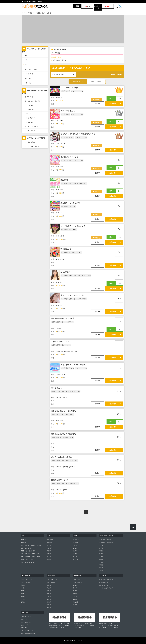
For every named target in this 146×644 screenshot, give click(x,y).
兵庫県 (75, 551)
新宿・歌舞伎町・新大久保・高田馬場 (31, 545)
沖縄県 (75, 605)
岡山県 (49, 588)
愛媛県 (49, 605)
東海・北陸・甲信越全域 (106, 543)
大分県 (75, 596)
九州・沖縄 (27, 83)
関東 (26, 60)
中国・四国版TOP (52, 580)
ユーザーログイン (26, 617)
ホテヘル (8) (29, 105)
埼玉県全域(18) (56, 57)
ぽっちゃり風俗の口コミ (106, 582)
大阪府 (75, 545)
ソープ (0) (28, 114)
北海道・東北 (28, 74)
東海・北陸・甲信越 (30, 69)
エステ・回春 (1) (30, 130)
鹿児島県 (76, 602)
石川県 (101, 565)
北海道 (23, 588)
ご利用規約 (24, 628)
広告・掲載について (26, 622)
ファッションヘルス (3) (32, 101)
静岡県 (101, 548)
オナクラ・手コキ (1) (32, 126)
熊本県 (75, 588)
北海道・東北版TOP (26, 580)
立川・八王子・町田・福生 (28, 562)
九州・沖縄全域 (77, 582)
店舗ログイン (25, 619)
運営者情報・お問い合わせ (28, 633)
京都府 (75, 548)
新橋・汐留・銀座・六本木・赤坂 (30, 554)
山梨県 (101, 559)
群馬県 (49, 559)
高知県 (49, 608)
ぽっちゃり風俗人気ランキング (108, 580)
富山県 (101, 568)
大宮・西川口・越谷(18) (59, 60)
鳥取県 (49, 591)
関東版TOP (31, 13)
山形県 (23, 596)
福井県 (101, 571)
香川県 (49, 599)
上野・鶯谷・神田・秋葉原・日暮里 (31, 557)
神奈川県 (50, 548)
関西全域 (76, 543)
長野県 (101, 562)
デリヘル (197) (30, 109)
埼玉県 (49, 545)
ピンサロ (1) (29, 122)
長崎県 (75, 594)
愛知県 (101, 545)
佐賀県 (75, 591)
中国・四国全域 (51, 582)
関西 (26, 64)
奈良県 (75, 557)
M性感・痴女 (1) (30, 118)
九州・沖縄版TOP (78, 580)
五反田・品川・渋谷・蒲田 (28, 551)
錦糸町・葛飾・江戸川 (27, 559)
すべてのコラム (30, 142)
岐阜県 (101, 554)
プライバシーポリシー (27, 631)
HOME (24, 13)
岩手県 (23, 599)
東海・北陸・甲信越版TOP (107, 540)
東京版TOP (24, 540)
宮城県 (23, 585)
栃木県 (49, 557)
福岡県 (75, 585)
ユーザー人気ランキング (33, 146)
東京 (26, 55)
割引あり (96, 99)
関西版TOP (76, 540)
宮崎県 (75, 599)
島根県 (49, 594)
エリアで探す (57, 53)
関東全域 (50, 543)
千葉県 (49, 551)
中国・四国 (27, 78)
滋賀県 (75, 554)
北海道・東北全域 (26, 582)
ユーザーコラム (104, 585)
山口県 (49, 596)
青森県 (23, 591)
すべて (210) (29, 97)
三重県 (101, 557)
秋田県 (23, 594)
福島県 (23, 602)
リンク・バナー (25, 625)
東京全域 (23, 543)
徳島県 (49, 602)
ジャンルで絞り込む (64, 74)
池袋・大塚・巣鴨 (26, 548)
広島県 (49, 585)
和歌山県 (76, 559)
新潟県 (101, 551)
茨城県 (49, 554)
